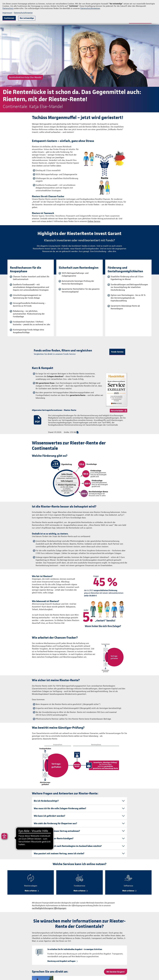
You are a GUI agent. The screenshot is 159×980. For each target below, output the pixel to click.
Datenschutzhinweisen (90, 8)
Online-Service (94, 221)
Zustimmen (9, 18)
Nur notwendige (27, 18)
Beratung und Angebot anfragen (61, 961)
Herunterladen (117, 411)
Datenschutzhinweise (23, 13)
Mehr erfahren (31, 891)
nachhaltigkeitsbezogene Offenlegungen (49, 908)
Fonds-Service (117, 352)
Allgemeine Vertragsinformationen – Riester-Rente (54, 410)
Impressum (7, 13)
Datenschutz (8, 8)
